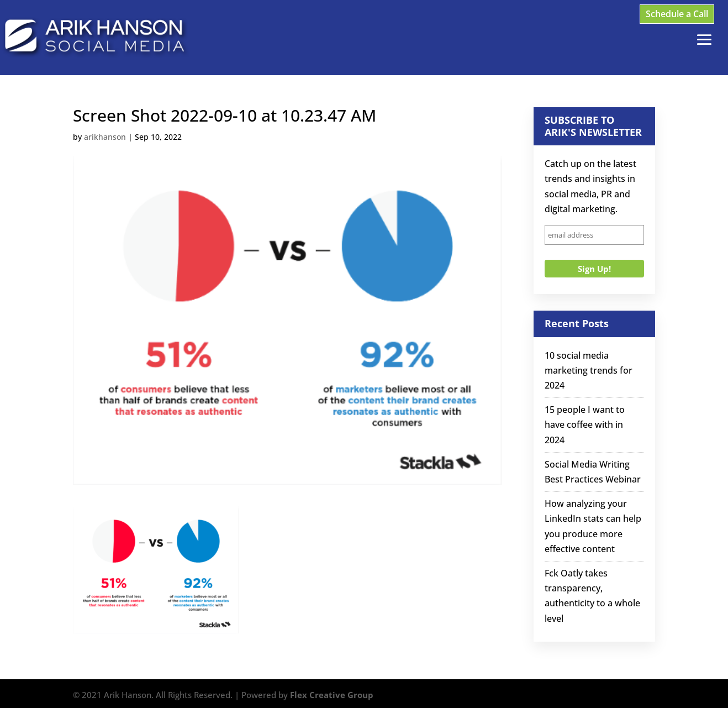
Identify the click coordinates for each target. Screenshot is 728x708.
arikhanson (105, 137)
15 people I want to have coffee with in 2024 (585, 424)
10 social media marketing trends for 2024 (589, 370)
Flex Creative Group (332, 695)
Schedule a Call (677, 14)
